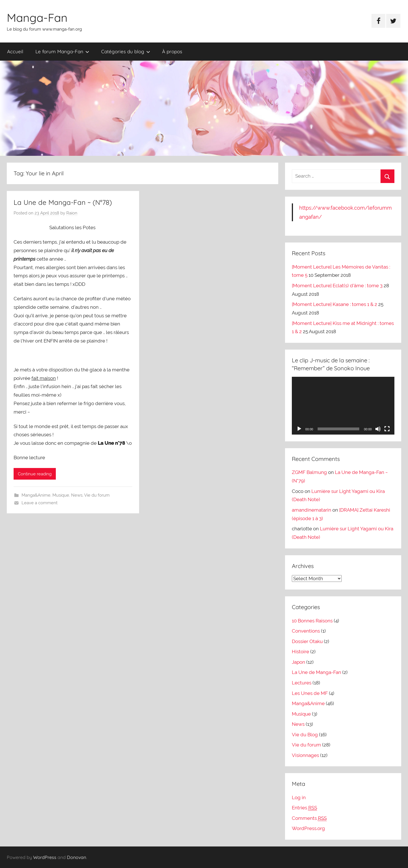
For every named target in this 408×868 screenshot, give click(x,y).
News (77, 495)
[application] (343, 406)
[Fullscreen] (387, 429)
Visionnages (305, 755)
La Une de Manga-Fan (316, 672)
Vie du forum (97, 495)
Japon (298, 662)
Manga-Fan (37, 18)
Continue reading (35, 474)
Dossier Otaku (307, 641)
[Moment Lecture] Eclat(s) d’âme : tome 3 (337, 286)
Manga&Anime (36, 495)
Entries (304, 808)
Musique (61, 495)
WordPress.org (308, 828)
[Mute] (378, 429)
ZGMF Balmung (309, 472)
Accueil (15, 51)
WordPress (45, 857)
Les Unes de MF (310, 693)
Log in (299, 797)
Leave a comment (40, 503)
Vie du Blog (305, 735)
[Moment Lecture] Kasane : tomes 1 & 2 (334, 304)
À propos (172, 51)
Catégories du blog (126, 51)
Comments (309, 818)
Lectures (302, 683)
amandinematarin (312, 510)
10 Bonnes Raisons (312, 621)
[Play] (299, 429)
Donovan (76, 857)
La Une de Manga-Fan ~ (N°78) (63, 202)
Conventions (306, 631)
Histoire (300, 652)
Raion (72, 213)
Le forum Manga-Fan (62, 51)
